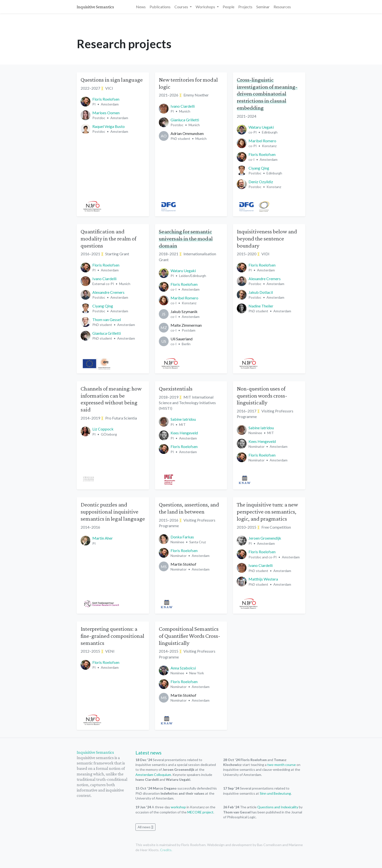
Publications (160, 7)
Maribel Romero (262, 141)
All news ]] (145, 827)
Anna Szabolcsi (183, 668)
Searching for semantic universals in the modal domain (186, 238)
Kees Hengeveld (184, 433)
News (141, 7)
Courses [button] (182, 7)
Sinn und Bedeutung (275, 793)
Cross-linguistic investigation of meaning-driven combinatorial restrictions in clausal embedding (267, 94)
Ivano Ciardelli (183, 106)
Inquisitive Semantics (95, 7)
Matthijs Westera (263, 579)
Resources (282, 7)
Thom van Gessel (107, 320)
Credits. (166, 850)
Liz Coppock (103, 429)
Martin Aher (103, 538)
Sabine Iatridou (183, 419)
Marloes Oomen (106, 113)
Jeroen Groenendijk (265, 538)
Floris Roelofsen (106, 99)
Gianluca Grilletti (185, 120)
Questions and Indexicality (278, 807)
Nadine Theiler (261, 306)
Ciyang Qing (259, 168)
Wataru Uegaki (261, 127)
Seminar (263, 7)
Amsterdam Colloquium (153, 775)
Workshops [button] (206, 7)
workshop (178, 807)
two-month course (282, 765)
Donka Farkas (182, 537)
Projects (245, 7)
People (229, 7)
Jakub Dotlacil (261, 292)
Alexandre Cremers (108, 292)
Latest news (148, 753)
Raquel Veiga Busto (109, 126)
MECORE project (200, 812)
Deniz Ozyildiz (261, 182)
